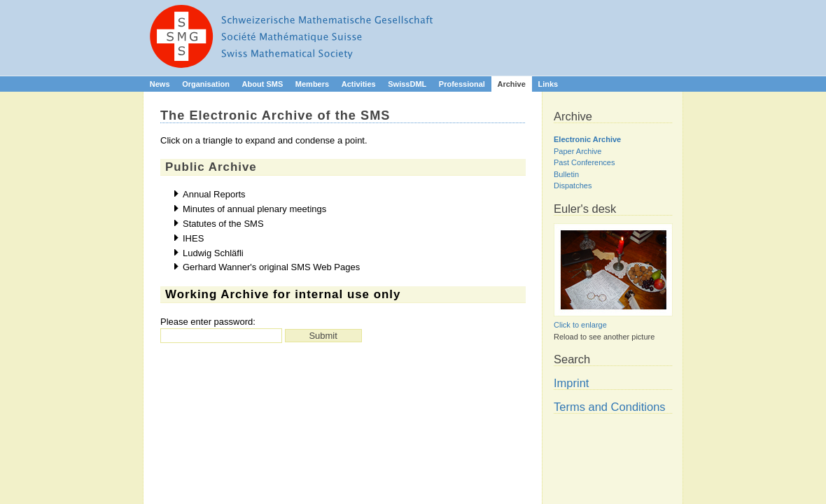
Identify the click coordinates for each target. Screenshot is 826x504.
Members (312, 84)
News (160, 84)
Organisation (206, 84)
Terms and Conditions (610, 407)
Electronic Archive (587, 139)
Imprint (571, 383)
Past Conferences (584, 162)
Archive (511, 84)
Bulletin (566, 174)
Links (548, 84)
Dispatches (573, 185)
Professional (462, 84)
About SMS (263, 84)
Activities (359, 84)
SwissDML (407, 84)
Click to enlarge (580, 325)
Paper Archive (577, 151)
